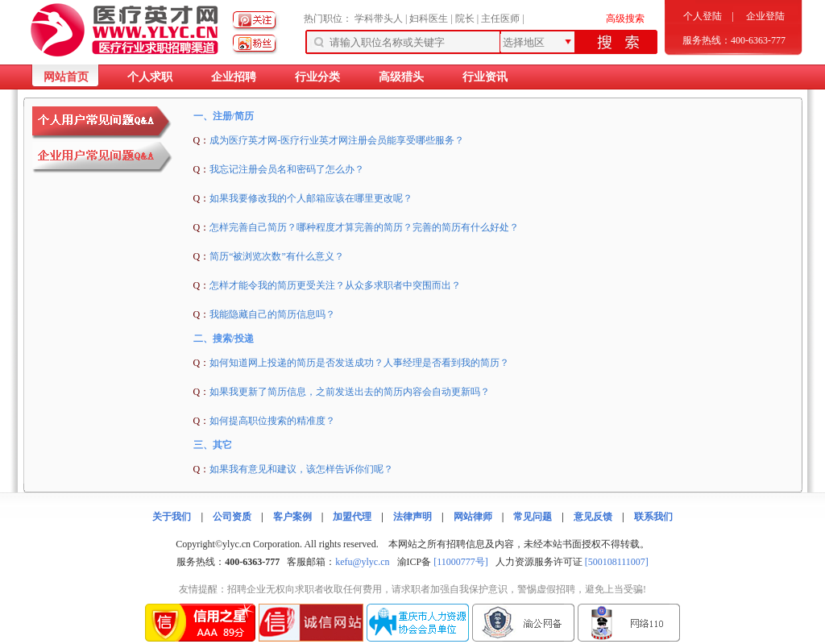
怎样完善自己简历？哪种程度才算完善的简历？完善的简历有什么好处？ (364, 227)
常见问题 (533, 517)
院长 (465, 19)
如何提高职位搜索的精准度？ (272, 421)
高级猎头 (401, 77)
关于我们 (172, 517)
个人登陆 (703, 16)
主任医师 (500, 19)
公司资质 (232, 517)
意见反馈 (593, 517)
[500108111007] (617, 562)
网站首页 (66, 77)
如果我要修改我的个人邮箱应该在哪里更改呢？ (311, 198)
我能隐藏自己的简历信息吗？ (272, 314)
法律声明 (412, 517)
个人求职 (150, 77)
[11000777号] (461, 562)
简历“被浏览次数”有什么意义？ (277, 256)
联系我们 (653, 517)
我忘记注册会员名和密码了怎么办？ (287, 169)
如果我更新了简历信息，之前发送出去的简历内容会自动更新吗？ (350, 392)
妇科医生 (429, 19)
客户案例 (292, 517)
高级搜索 (625, 19)
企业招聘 (234, 77)
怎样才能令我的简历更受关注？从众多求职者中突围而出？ (335, 285)
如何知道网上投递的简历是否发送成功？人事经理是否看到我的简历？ (359, 363)
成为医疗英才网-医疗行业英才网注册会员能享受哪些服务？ (337, 140)
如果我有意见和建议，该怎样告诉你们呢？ (301, 469)
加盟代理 (352, 517)
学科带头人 (379, 19)
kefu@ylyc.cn (362, 562)
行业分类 (317, 77)
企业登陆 (765, 16)
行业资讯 (485, 77)
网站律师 (473, 517)
